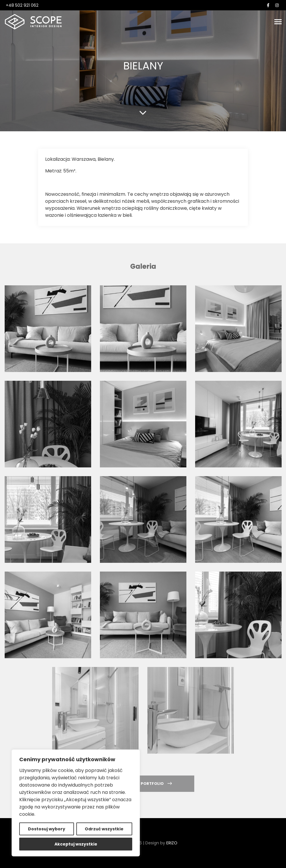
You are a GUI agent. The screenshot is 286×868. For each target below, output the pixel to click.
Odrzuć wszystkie (104, 829)
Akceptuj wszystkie (76, 844)
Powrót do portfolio (143, 784)
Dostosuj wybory (47, 829)
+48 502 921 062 (22, 5)
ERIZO (172, 843)
